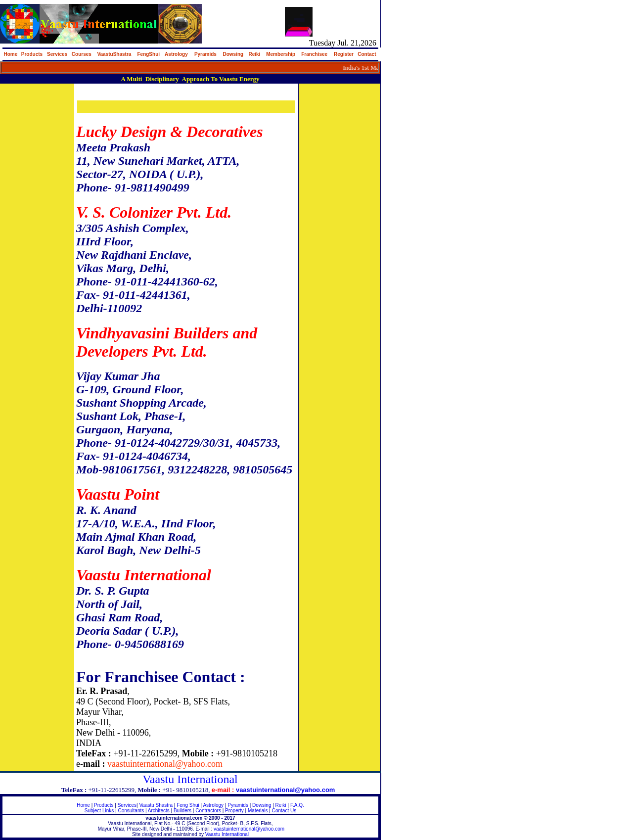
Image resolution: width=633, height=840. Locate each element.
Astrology (213, 805)
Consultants (131, 811)
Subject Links (99, 811)
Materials (258, 811)
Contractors (208, 811)
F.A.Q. (297, 805)
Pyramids (238, 805)
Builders (182, 811)
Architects (159, 811)
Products (104, 805)
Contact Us (284, 811)
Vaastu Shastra (156, 805)
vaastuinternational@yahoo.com (249, 829)
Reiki (281, 805)
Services (127, 805)
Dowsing (262, 805)
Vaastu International (227, 834)
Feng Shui (188, 805)
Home (83, 805)
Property (234, 811)
